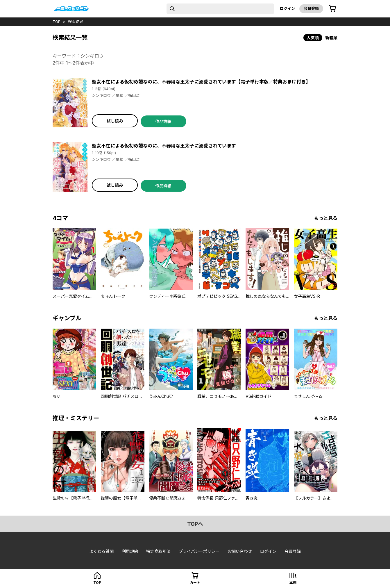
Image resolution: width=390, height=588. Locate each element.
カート (195, 583)
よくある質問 (101, 551)
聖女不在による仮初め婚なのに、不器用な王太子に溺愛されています (164, 146)
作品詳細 (163, 121)
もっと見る (326, 218)
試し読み (115, 121)
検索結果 (76, 22)
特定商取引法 (158, 551)
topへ (195, 524)
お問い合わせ (240, 551)
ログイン (287, 8)
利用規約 (130, 551)
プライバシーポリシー (199, 551)
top (57, 22)
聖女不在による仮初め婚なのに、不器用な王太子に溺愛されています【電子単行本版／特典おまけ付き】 (201, 82)
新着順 (331, 38)
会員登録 (311, 8)
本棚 (293, 583)
